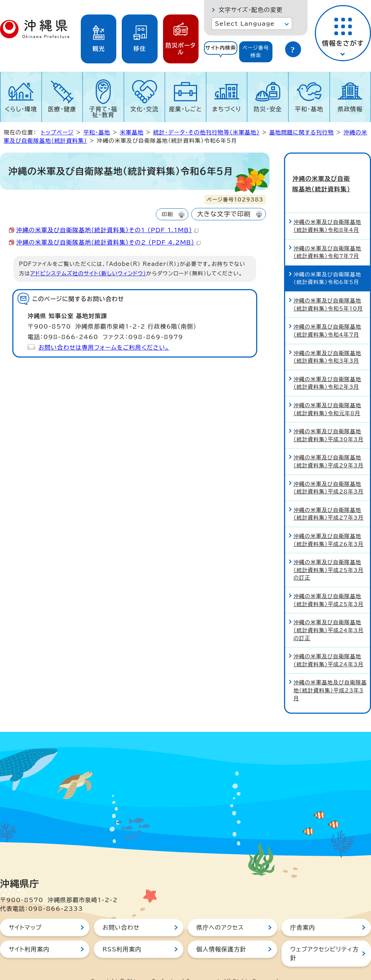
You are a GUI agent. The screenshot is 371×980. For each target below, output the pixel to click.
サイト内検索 (221, 48)
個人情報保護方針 (221, 934)
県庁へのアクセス (220, 913)
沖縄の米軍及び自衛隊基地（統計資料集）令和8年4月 (327, 211)
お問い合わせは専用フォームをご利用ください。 (104, 347)
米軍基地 (132, 132)
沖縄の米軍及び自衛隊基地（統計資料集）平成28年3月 (329, 473)
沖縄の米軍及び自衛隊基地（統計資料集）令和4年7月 (327, 316)
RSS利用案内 (122, 934)
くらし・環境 (21, 109)
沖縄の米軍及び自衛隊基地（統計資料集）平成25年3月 (329, 585)
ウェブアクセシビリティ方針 (324, 939)
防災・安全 (268, 109)
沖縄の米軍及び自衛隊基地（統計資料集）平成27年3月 (329, 499)
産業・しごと (185, 109)
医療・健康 (62, 109)
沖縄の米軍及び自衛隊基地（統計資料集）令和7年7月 (327, 237)
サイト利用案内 (29, 934)
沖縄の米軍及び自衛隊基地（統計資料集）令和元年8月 (327, 394)
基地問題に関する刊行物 (301, 132)
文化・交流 (145, 109)
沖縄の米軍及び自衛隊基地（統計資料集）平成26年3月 (329, 525)
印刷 (167, 214)
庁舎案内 (303, 913)
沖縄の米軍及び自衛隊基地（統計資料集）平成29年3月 (329, 447)
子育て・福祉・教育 (103, 112)
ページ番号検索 (256, 52)
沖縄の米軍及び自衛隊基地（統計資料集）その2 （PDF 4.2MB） (109, 242)
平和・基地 (309, 109)
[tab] (221, 52)
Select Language (245, 24)
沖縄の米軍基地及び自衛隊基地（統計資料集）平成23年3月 (330, 676)
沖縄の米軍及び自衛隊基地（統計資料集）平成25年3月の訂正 (329, 555)
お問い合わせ (121, 913)
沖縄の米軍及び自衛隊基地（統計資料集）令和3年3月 (327, 342)
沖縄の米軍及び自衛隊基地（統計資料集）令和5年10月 (328, 290)
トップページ (57, 132)
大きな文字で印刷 (224, 214)
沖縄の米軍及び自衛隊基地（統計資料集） (328, 176)
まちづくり (227, 109)
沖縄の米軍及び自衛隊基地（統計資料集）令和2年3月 (327, 368)
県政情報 (350, 109)
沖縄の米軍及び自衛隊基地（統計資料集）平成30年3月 (329, 420)
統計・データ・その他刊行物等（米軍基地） (207, 132)
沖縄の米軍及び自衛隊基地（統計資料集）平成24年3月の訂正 (329, 615)
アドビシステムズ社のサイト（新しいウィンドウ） (88, 273)
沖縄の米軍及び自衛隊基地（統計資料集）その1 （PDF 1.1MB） (107, 230)
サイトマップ (25, 913)
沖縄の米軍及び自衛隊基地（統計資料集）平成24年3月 (329, 645)
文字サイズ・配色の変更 (251, 10)
